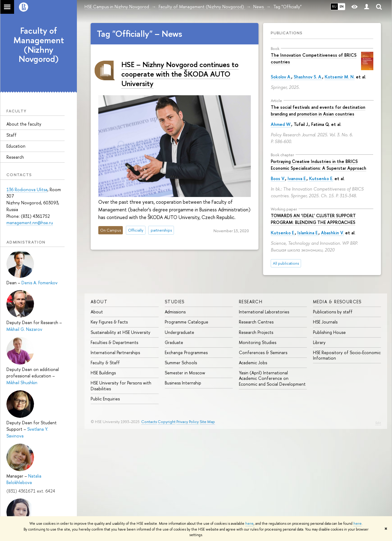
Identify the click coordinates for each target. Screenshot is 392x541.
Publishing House (329, 332)
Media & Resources (337, 302)
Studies (175, 302)
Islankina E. (308, 233)
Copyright (167, 422)
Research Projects (256, 332)
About (99, 302)
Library (319, 342)
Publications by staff (333, 312)
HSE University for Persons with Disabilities (121, 386)
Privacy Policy (188, 422)
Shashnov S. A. (308, 77)
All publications (286, 263)
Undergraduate (179, 332)
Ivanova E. (297, 178)
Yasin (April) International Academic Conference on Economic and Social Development (272, 378)
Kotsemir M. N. (340, 77)
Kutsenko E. (321, 178)
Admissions (175, 312)
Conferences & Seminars (263, 352)
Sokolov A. (281, 77)
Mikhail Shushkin (22, 382)
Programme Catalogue (187, 322)
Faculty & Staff (105, 363)
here (249, 524)
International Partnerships (115, 352)
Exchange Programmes (186, 352)
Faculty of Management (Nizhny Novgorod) (39, 45)
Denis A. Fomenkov (40, 283)
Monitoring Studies (258, 342)
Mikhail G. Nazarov (24, 329)
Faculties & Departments (114, 342)
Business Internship (183, 383)
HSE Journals (325, 322)
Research (15, 157)
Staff (11, 135)
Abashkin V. (332, 233)
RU (334, 6)
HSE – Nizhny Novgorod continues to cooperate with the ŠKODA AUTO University (180, 74)
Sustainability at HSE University (121, 332)
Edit (378, 423)
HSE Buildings (103, 373)
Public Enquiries (105, 399)
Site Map (207, 422)
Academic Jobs (253, 363)
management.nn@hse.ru (30, 223)
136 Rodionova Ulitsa (27, 189)
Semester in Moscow (185, 373)
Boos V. (278, 178)
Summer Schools (181, 363)
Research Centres (256, 322)
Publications (287, 33)
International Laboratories (264, 312)
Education (16, 146)
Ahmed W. (281, 124)
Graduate (174, 342)
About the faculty (24, 124)
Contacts (149, 422)
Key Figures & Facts (109, 322)
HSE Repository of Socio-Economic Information (347, 355)
